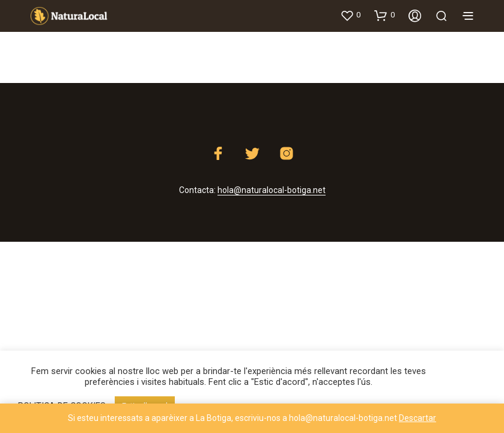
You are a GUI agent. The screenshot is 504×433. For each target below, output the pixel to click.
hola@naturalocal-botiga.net (272, 190)
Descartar (417, 418)
